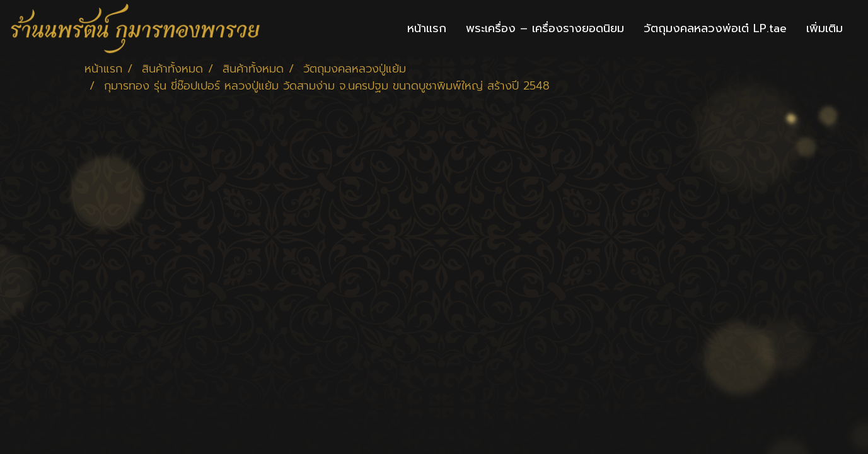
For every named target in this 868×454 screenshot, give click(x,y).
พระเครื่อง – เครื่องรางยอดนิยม (545, 28)
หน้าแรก (427, 28)
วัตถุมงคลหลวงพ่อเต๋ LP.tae (715, 28)
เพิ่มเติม (825, 28)
